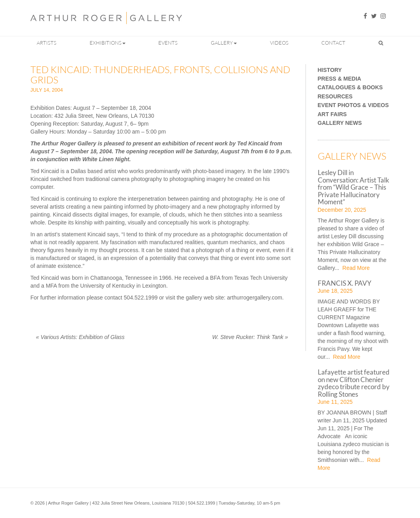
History (330, 70)
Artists (47, 43)
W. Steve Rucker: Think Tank (250, 337)
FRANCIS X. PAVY (345, 283)
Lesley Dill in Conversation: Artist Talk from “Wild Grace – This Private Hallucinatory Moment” (353, 187)
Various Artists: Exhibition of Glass (80, 337)
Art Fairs (332, 114)
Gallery (224, 43)
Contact (333, 43)
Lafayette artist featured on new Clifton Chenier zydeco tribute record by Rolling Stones (354, 383)
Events (168, 43)
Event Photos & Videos (353, 105)
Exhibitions (108, 43)
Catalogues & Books (350, 88)
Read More (355, 268)
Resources (335, 97)
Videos (279, 43)
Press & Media (339, 79)
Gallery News (340, 123)
